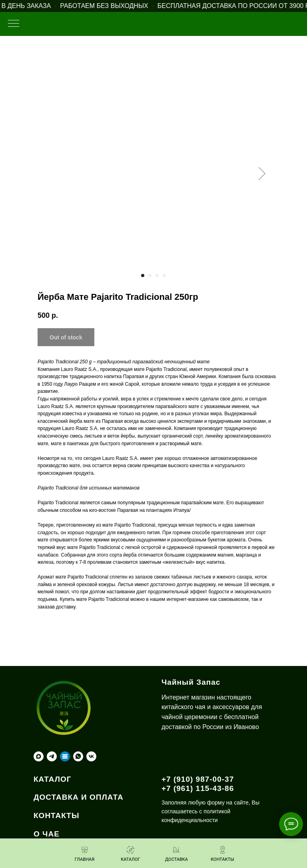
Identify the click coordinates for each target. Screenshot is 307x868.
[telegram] (52, 756)
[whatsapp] (78, 756)
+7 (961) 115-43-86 (198, 788)
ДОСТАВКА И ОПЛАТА (79, 797)
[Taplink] (65, 756)
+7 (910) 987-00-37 (198, 779)
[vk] (91, 756)
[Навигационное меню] (14, 24)
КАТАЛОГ (53, 779)
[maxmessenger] (39, 756)
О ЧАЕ (47, 834)
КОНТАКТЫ (57, 815)
